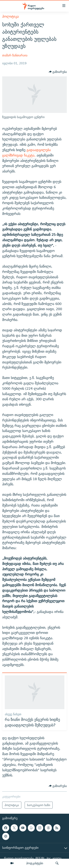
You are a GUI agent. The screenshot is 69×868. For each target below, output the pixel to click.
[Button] (58, 72)
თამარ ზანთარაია (15, 55)
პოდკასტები (35, 863)
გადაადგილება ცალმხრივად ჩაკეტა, (26, 153)
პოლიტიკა (10, 16)
